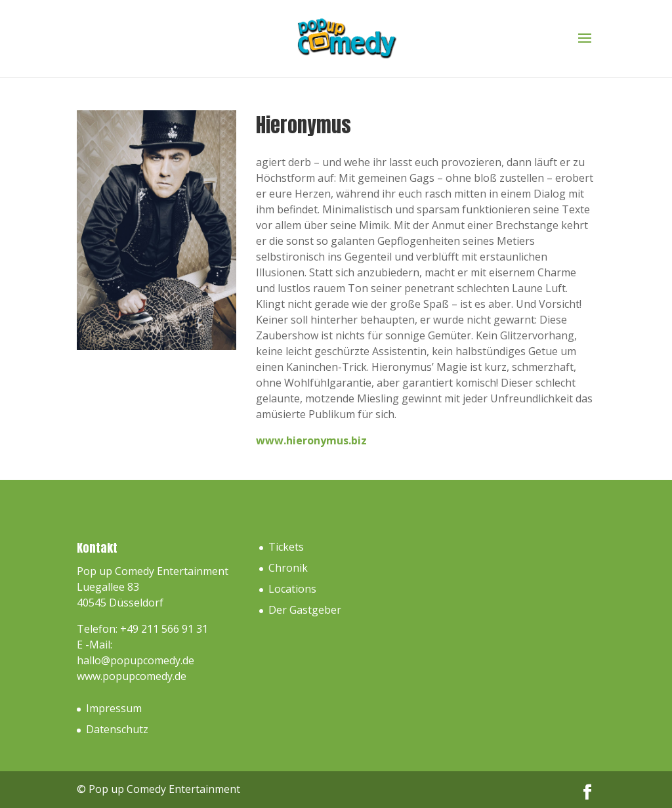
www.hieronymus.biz (311, 440)
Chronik (288, 568)
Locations (292, 589)
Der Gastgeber (305, 610)
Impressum (114, 708)
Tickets (286, 547)
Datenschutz (117, 729)
